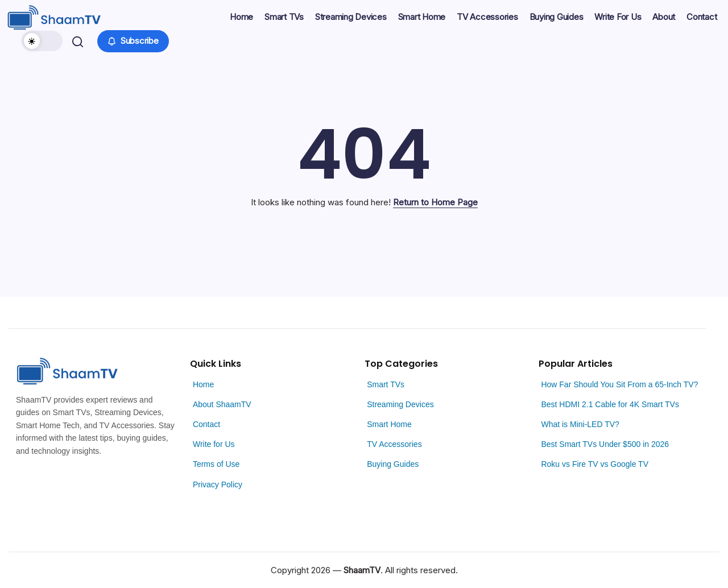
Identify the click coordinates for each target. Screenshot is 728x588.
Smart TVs (386, 384)
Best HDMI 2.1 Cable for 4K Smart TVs (610, 404)
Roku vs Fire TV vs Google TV (595, 464)
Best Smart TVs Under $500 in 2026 (605, 444)
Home (203, 384)
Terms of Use (216, 464)
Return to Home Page (435, 202)
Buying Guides (393, 464)
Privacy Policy (218, 485)
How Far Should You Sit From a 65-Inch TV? (619, 384)
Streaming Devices (400, 404)
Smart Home (389, 424)
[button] (44, 41)
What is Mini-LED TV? (580, 424)
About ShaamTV (222, 404)
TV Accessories (394, 444)
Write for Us (214, 444)
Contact (206, 424)
